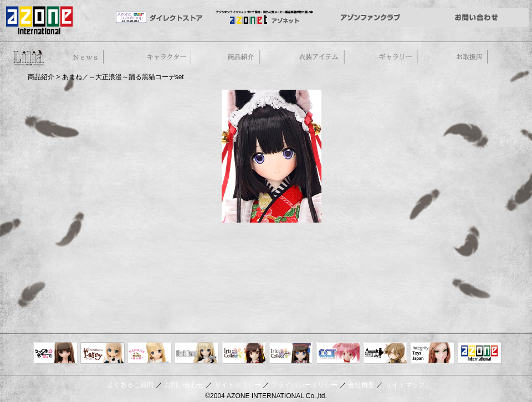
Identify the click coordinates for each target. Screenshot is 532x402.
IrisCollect (244, 354)
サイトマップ (405, 385)
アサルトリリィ (385, 354)
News (87, 57)
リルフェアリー (103, 354)
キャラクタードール (338, 354)
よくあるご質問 (130, 385)
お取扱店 (475, 57)
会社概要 (361, 385)
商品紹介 (243, 57)
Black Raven (197, 354)
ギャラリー (398, 57)
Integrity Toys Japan (432, 354)
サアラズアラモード (150, 354)
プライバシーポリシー (304, 385)
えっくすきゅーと (55, 354)
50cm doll (28, 57)
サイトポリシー (238, 385)
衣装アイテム (321, 57)
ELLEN (291, 354)
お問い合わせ (184, 385)
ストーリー (165, 57)
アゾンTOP (479, 354)
